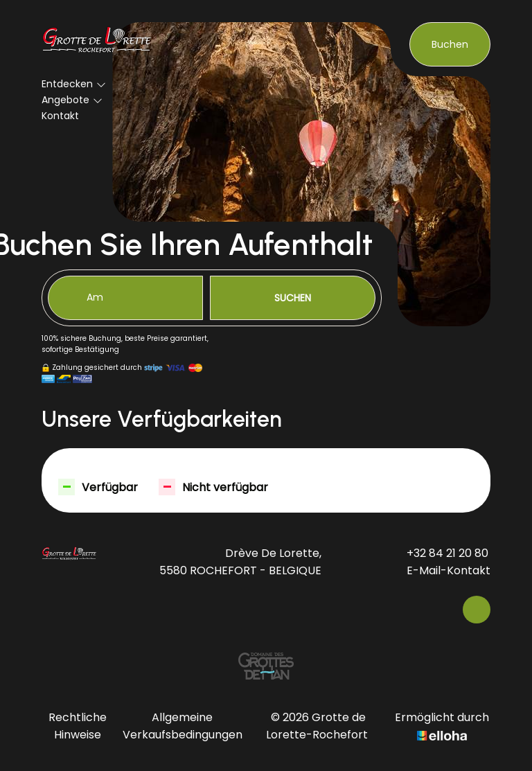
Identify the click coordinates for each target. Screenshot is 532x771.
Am (95, 297)
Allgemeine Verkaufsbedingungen (183, 726)
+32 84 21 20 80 (440, 553)
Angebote (72, 100)
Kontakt (60, 116)
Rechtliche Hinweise (78, 726)
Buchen (450, 44)
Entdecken (74, 84)
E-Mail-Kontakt (441, 570)
